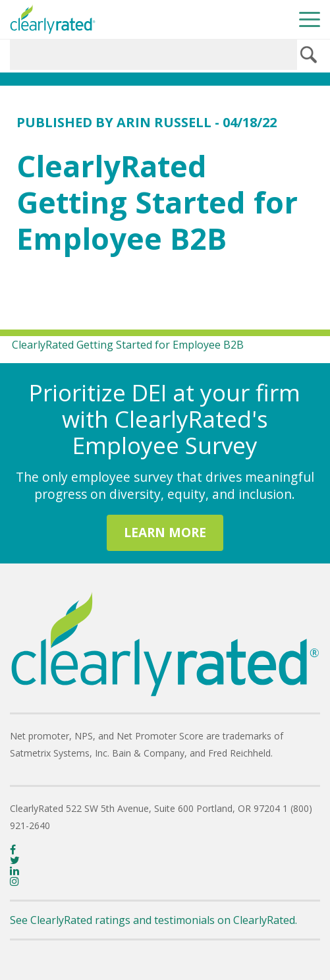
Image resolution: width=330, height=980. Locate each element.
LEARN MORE (165, 532)
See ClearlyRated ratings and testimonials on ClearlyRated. (153, 920)
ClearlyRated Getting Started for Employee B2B (128, 345)
